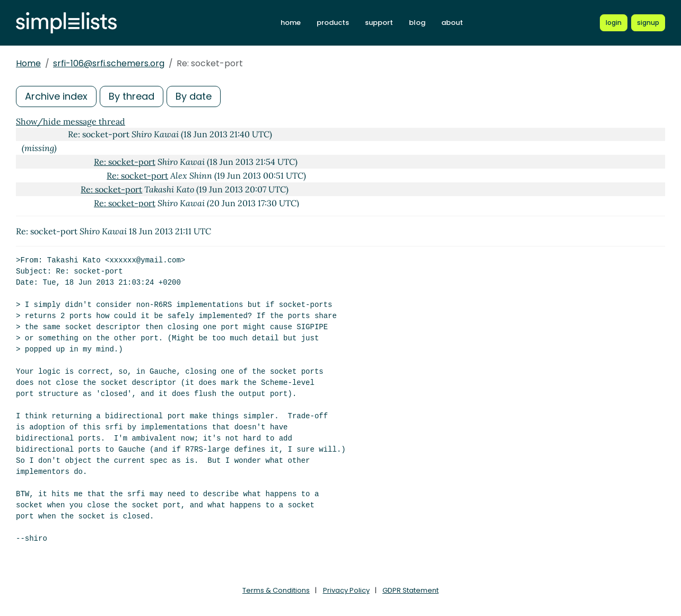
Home (28, 63)
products (333, 23)
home (291, 23)
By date (194, 96)
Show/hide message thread (71, 121)
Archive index (56, 96)
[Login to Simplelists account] (614, 23)
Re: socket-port (125, 162)
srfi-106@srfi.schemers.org (109, 63)
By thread (132, 96)
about (452, 23)
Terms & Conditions (276, 590)
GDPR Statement (411, 590)
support (379, 23)
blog (417, 23)
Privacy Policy (346, 590)
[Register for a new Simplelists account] (648, 23)
